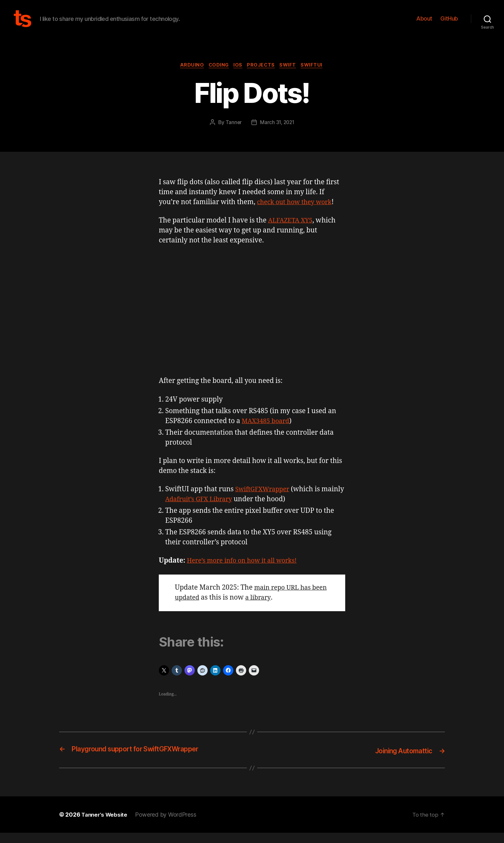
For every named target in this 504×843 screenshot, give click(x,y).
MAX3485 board (267, 432)
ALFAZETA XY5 (292, 231)
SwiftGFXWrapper (265, 500)
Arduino (188, 76)
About (424, 23)
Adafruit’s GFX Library (225, 510)
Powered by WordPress (168, 825)
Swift (292, 76)
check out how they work (297, 213)
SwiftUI (318, 76)
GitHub (449, 23)
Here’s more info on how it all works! (246, 571)
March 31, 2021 (277, 133)
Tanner (233, 133)
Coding (216, 76)
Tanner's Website (106, 825)
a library (278, 608)
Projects (262, 76)
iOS (238, 76)
